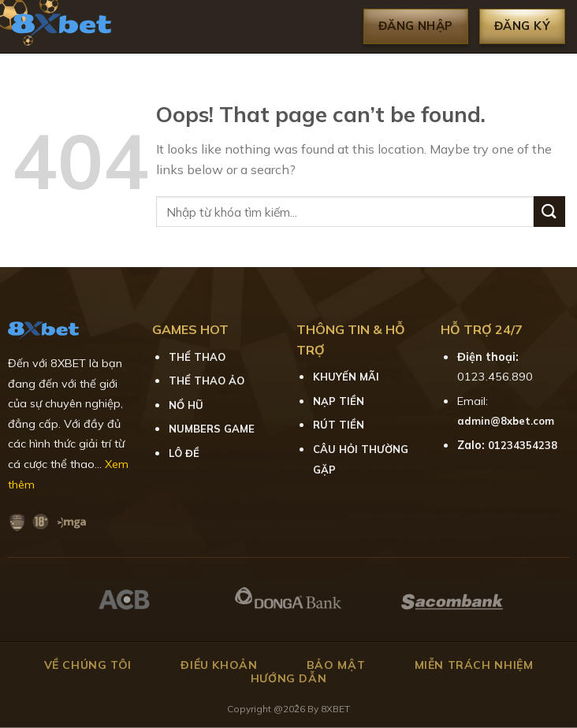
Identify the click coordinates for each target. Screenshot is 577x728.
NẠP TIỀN (339, 401)
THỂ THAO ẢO (207, 381)
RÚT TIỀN (339, 425)
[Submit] (549, 212)
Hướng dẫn (289, 678)
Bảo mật (336, 665)
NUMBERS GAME (212, 429)
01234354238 (523, 445)
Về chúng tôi (88, 665)
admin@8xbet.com (506, 421)
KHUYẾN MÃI (346, 377)
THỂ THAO (197, 357)
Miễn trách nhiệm (474, 665)
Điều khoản (219, 665)
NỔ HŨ (186, 405)
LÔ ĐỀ (184, 453)
